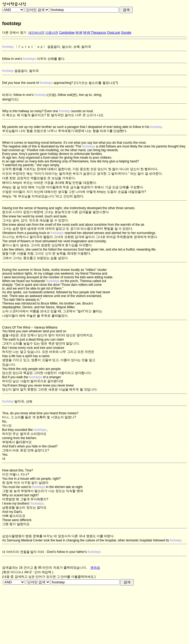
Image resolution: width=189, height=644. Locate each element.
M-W (79, 33)
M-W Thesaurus (95, 33)
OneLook (114, 33)
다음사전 (52, 33)
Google (126, 33)
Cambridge (67, 33)
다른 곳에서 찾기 (14, 33)
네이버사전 (36, 33)
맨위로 (95, 568)
